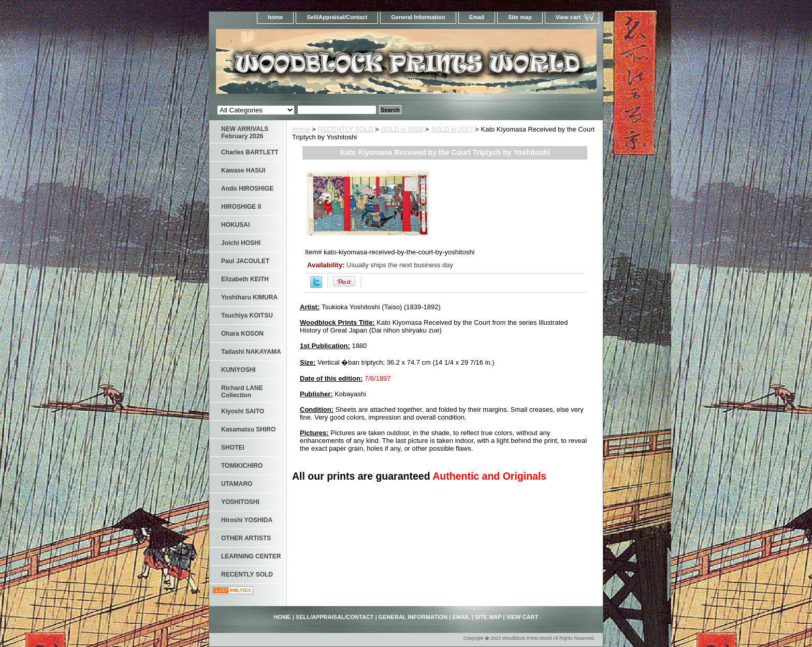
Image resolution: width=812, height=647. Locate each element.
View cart (568, 17)
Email (477, 17)
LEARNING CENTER (251, 556)
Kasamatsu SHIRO (248, 429)
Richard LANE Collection (242, 392)
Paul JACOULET (245, 261)
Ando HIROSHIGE (247, 189)
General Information (418, 17)
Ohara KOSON (242, 334)
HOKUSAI (235, 225)
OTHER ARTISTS (246, 538)
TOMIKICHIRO (242, 466)
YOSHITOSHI (240, 502)
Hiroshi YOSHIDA (247, 520)
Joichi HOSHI (241, 243)
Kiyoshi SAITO (243, 411)
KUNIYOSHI (238, 370)
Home (301, 129)
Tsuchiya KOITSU (247, 315)
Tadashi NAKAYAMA (251, 352)
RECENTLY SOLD (346, 129)
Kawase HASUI (243, 170)
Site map (520, 17)
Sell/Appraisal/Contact (337, 17)
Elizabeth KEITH (245, 279)
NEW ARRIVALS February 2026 (245, 133)
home (275, 17)
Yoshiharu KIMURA (249, 297)
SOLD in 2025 (402, 129)
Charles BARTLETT (250, 152)
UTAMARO (237, 484)
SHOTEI (233, 448)
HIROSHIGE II (241, 207)
